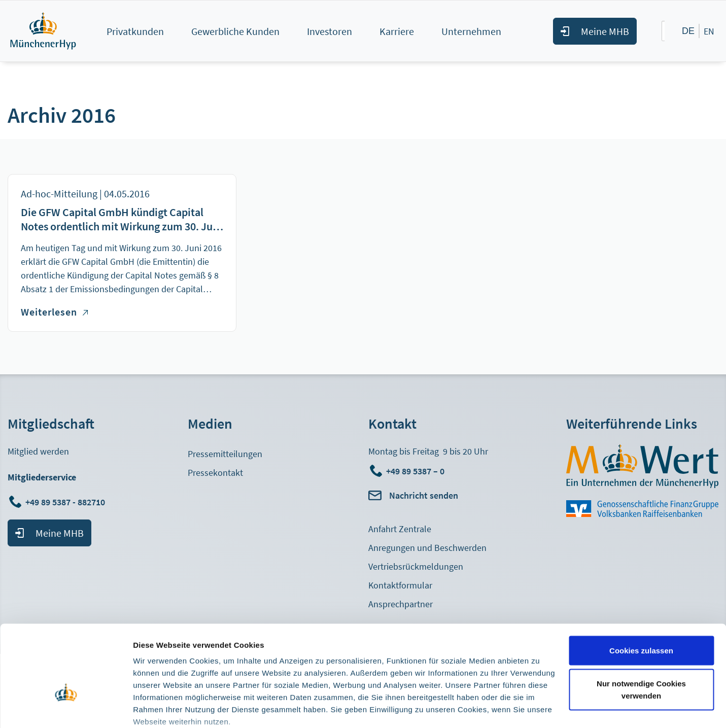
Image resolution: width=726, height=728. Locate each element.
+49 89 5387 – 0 (415, 471)
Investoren (330, 31)
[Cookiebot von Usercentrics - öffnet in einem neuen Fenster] (66, 708)
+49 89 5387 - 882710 (66, 502)
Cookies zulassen (641, 586)
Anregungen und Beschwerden (427, 548)
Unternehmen (471, 31)
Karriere (397, 31)
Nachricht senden (424, 495)
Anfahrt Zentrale (400, 529)
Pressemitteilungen (225, 454)
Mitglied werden (38, 451)
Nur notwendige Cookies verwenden (641, 625)
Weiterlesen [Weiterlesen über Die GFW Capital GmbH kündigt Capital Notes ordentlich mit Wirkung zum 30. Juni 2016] (54, 312)
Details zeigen (159, 708)
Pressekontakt (215, 473)
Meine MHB (605, 31)
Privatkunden (135, 31)
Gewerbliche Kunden (235, 31)
